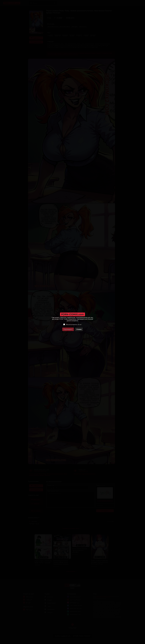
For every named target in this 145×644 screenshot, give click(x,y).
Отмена (79, 329)
